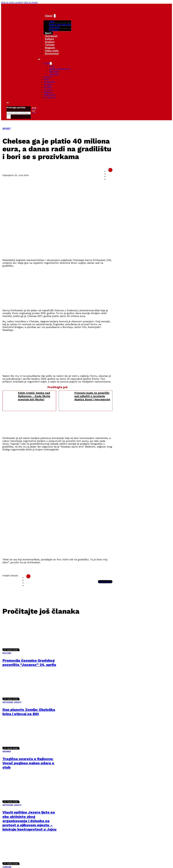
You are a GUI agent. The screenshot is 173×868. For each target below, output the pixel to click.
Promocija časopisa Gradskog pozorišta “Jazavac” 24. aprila (29, 663)
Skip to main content (12, 2)
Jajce (52, 66)
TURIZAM (7, 867)
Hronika (48, 77)
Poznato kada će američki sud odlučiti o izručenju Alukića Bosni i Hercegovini (92, 396)
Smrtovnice (52, 54)
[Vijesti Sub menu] (55, 16)
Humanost (51, 36)
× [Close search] (9, 117)
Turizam (50, 45)
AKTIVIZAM (8, 702)
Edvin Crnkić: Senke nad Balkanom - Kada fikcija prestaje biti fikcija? (34, 396)
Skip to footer (31, 2)
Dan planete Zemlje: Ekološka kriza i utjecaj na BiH (29, 712)
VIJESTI (18, 702)
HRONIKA (7, 751)
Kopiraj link (105, 582)
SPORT (7, 128)
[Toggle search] (8, 103)
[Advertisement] (84, 287)
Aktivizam (54, 27)
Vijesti (49, 16)
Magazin (50, 48)
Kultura (49, 39)
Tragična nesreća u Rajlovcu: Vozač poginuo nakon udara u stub (28, 763)
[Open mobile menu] (39, 59)
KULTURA (7, 653)
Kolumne (54, 30)
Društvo (50, 42)
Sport (48, 33)
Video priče (52, 51)
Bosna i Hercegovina (60, 24)
